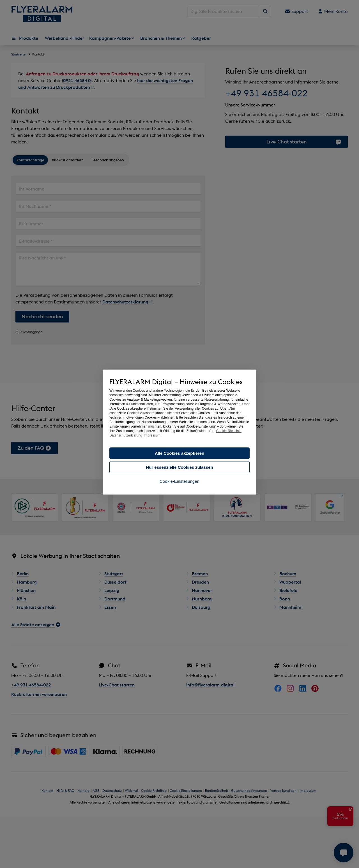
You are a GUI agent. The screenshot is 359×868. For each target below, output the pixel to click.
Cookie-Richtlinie (229, 431)
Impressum (152, 435)
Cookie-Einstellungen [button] (179, 481)
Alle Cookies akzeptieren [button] (180, 453)
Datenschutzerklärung (126, 435)
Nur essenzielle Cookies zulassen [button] (179, 467)
